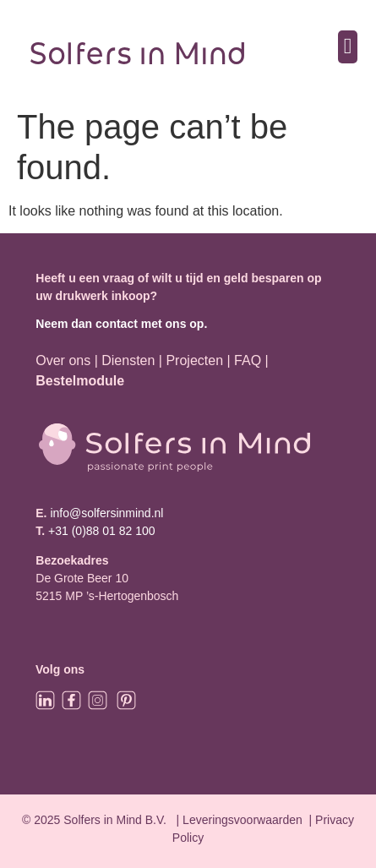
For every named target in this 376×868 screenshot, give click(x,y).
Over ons (63, 360)
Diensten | (132, 360)
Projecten (194, 360)
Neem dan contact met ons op (120, 324)
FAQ (249, 360)
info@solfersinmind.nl (106, 513)
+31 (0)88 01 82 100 (102, 531)
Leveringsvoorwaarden (242, 820)
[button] (348, 47)
